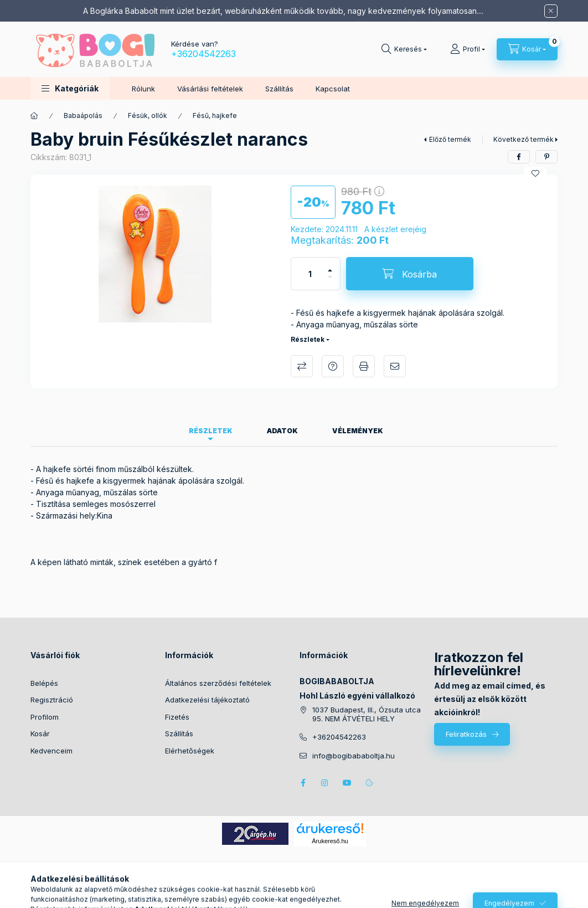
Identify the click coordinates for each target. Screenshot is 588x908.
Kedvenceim (51, 751)
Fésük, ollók (148, 116)
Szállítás (279, 89)
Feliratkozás (466, 734)
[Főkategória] (34, 116)
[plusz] (330, 266)
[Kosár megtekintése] (527, 49)
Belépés (44, 683)
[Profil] (468, 49)
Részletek (308, 339)
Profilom (45, 717)
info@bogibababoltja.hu (354, 756)
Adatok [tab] (282, 431)
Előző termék (450, 139)
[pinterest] (546, 157)
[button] (70, 88)
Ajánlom (395, 366)
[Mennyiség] (310, 274)
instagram (325, 783)
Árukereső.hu (330, 841)
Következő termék (523, 139)
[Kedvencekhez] (535, 173)
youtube (347, 783)
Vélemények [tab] (358, 431)
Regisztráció (52, 700)
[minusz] (330, 282)
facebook (303, 783)
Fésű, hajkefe (215, 116)
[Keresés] (404, 49)
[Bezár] (551, 11)
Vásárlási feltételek (210, 89)
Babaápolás (83, 116)
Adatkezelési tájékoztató (207, 700)
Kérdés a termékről (333, 366)
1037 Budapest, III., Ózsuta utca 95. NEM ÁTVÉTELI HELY (367, 714)
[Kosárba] (410, 274)
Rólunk (143, 89)
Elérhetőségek (190, 751)
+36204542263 (203, 54)
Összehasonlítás (302, 366)
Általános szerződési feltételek (218, 683)
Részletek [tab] (211, 431)
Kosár (40, 733)
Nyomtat (364, 366)
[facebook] (519, 157)
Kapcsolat (333, 89)
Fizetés (177, 717)
